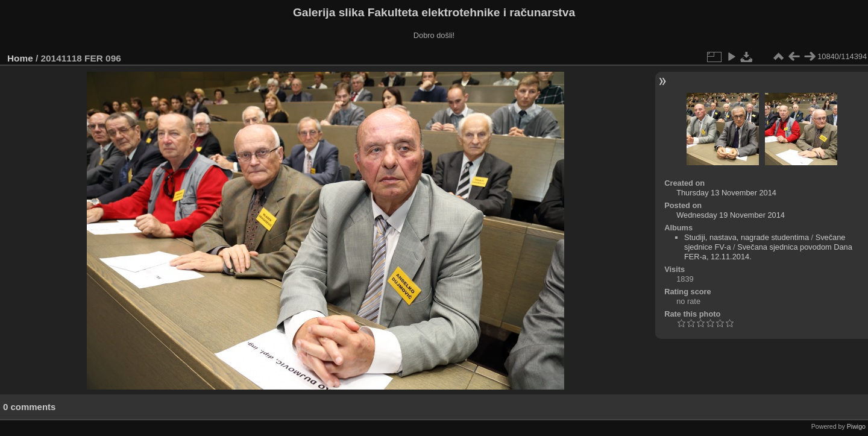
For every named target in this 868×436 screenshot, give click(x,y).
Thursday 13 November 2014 (726, 193)
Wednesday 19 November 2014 (731, 215)
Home (20, 58)
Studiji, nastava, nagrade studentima (747, 237)
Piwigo (856, 426)
